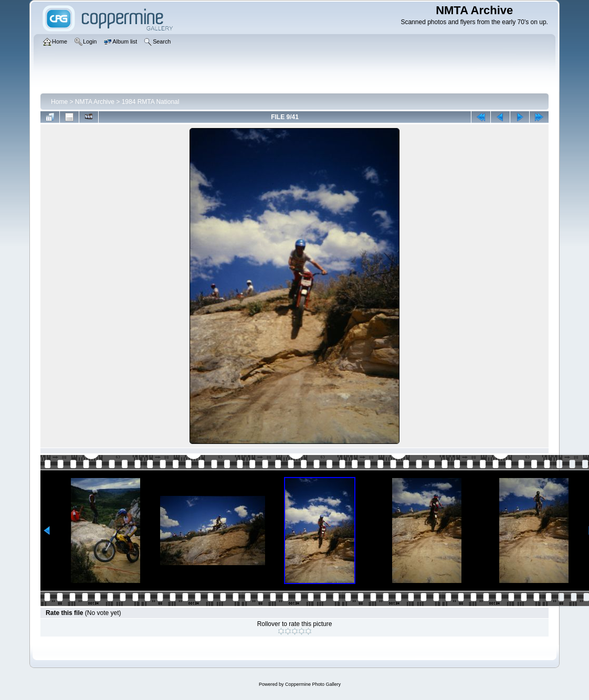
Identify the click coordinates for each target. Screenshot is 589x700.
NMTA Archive (95, 102)
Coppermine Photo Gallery (313, 684)
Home (59, 102)
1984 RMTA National (151, 102)
